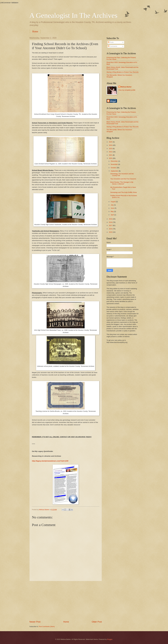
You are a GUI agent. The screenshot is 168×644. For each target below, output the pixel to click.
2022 (111, 152)
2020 (111, 158)
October (114, 168)
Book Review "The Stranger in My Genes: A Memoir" (122, 183)
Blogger (110, 639)
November (114, 164)
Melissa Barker (126, 87)
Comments (112, 46)
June (113, 208)
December (114, 161)
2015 (111, 232)
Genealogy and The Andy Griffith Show (124, 192)
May (112, 211)
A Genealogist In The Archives (73, 15)
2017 (111, 225)
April (112, 215)
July (112, 205)
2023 (111, 149)
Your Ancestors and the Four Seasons (123, 179)
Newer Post (35, 622)
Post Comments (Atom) (47, 626)
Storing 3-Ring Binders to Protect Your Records (122, 72)
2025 (111, 142)
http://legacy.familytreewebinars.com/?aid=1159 (50, 461)
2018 (111, 222)
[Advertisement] (66, 601)
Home (35, 31)
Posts (111, 42)
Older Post (97, 622)
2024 (111, 145)
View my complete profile (127, 90)
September (115, 171)
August (113, 202)
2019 (111, 219)
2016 (111, 229)
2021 (111, 155)
